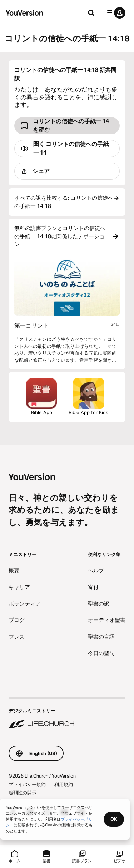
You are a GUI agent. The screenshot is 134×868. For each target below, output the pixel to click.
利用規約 (64, 784)
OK (114, 819)
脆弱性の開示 (23, 793)
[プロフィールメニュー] (115, 13)
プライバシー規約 (27, 784)
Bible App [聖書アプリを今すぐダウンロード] (41, 396)
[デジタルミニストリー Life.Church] (67, 714)
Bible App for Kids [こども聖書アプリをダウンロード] (88, 396)
